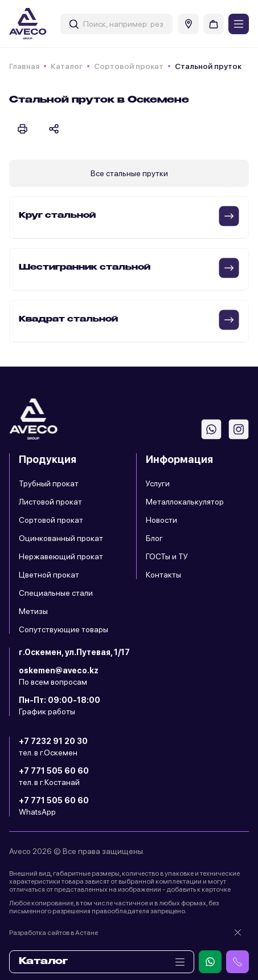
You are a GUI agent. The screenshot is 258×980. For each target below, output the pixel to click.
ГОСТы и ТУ (167, 556)
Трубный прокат (49, 483)
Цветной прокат (49, 575)
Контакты (163, 575)
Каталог (67, 66)
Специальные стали (56, 593)
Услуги (158, 483)
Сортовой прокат (129, 66)
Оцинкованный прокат (61, 538)
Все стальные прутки (129, 173)
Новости (161, 520)
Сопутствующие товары (64, 629)
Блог (154, 538)
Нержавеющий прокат (61, 556)
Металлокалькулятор (185, 502)
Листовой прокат (50, 502)
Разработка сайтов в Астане (54, 933)
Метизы (33, 611)
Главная (24, 66)
